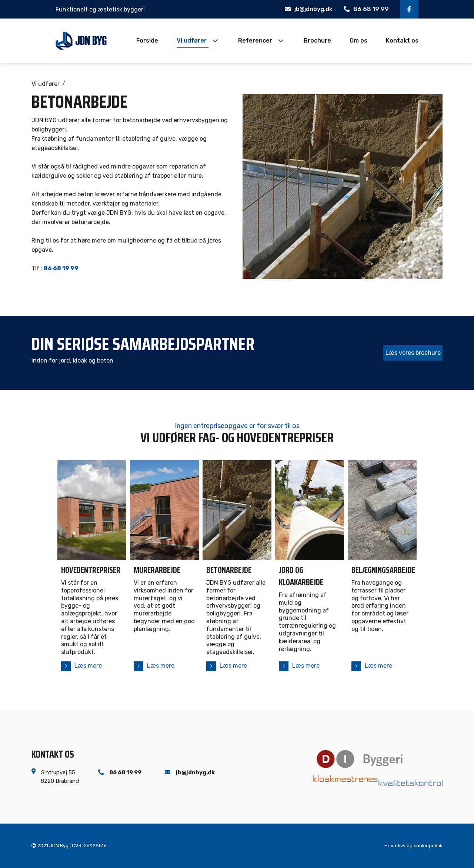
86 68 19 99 (366, 9)
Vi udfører (46, 84)
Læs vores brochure (413, 353)
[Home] (81, 41)
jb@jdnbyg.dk (309, 9)
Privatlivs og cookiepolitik (413, 846)
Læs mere (88, 666)
